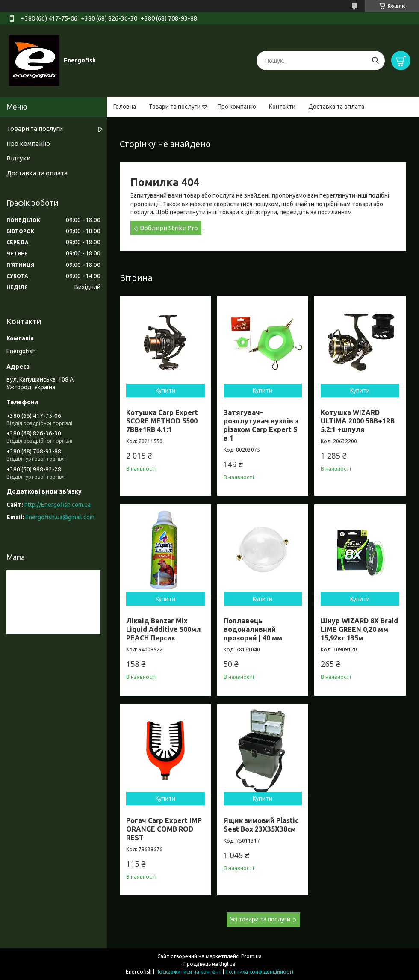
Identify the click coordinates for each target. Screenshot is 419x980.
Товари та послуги (175, 107)
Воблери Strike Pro (169, 228)
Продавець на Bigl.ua (209, 964)
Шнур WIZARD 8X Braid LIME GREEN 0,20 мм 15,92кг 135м (359, 629)
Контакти (282, 107)
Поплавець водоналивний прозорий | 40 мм (253, 629)
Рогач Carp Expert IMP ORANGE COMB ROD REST (164, 829)
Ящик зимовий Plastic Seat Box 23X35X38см (261, 825)
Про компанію (237, 107)
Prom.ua (251, 956)
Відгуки (18, 158)
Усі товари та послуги (260, 919)
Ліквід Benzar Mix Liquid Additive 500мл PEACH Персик (164, 629)
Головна (125, 107)
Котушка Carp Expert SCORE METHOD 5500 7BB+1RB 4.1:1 (162, 421)
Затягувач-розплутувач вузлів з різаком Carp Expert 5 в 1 (261, 425)
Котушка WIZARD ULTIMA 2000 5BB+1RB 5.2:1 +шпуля (358, 421)
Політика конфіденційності (259, 972)
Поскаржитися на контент (189, 972)
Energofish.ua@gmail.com (60, 517)
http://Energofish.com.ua (58, 505)
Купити (165, 391)
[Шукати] (375, 61)
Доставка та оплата (336, 107)
